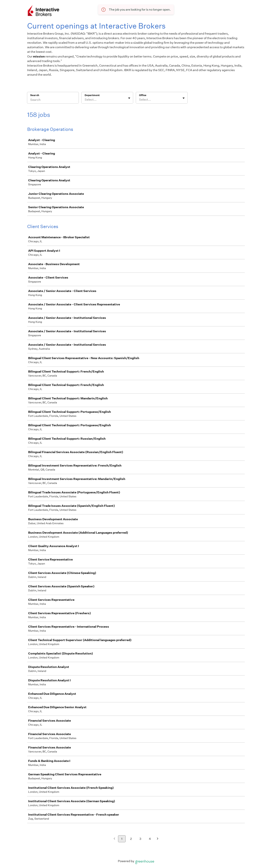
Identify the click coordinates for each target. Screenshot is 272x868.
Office (143, 95)
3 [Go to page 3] (140, 839)
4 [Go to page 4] (150, 839)
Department (92, 95)
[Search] (53, 100)
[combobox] (85, 100)
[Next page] (158, 839)
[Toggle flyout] (129, 98)
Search (35, 95)
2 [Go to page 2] (131, 839)
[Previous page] (114, 839)
